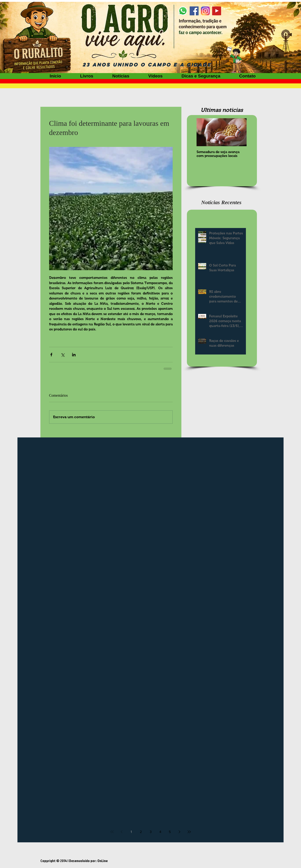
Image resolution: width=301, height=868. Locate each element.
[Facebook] (194, 11)
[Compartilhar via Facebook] (51, 355)
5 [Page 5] (170, 832)
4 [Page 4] (160, 832)
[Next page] (180, 832)
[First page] (112, 832)
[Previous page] (122, 832)
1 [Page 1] (131, 832)
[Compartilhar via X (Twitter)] (63, 355)
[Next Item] (239, 132)
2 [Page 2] (141, 832)
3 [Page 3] (151, 832)
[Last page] (189, 832)
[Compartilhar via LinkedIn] (74, 355)
